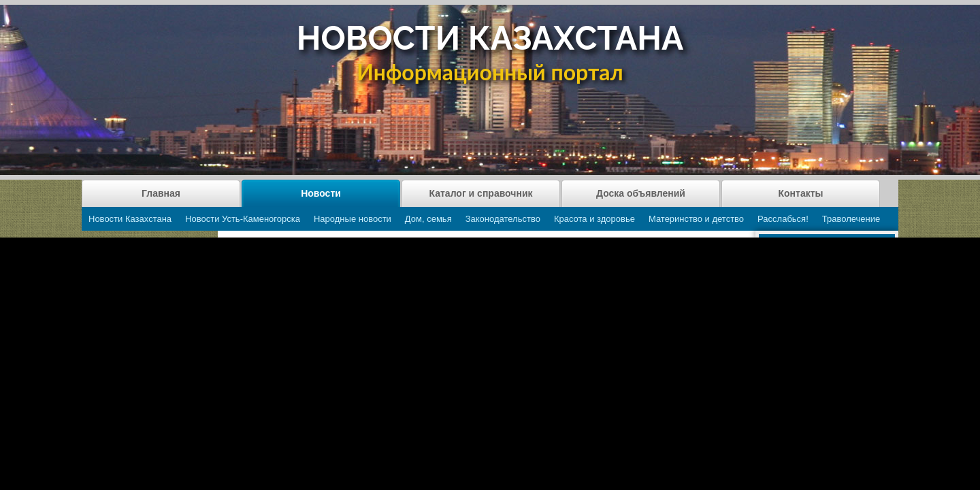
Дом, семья (428, 219)
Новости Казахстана (130, 219)
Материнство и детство (696, 219)
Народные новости (353, 219)
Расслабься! (783, 219)
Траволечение (851, 219)
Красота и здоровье (594, 219)
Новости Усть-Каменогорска (243, 219)
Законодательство (503, 219)
